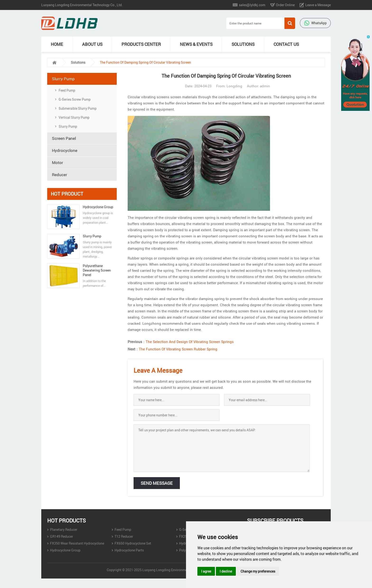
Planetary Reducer (64, 529)
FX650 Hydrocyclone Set (133, 543)
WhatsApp (315, 23)
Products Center (141, 44)
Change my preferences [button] (258, 571)
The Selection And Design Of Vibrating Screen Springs (190, 342)
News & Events (196, 44)
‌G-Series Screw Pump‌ (75, 99)
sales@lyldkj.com (252, 5)
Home (57, 44)
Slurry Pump (68, 126)
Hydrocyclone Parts (129, 550)
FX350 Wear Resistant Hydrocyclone (77, 543)
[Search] (255, 23)
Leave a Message (318, 5)
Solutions (243, 44)
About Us (92, 44)
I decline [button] (226, 571)
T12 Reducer (124, 536)
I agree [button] (206, 571)
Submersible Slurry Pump (78, 108)
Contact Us (286, 44)
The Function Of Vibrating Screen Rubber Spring (178, 349)
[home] (54, 62)
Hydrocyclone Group (98, 207)
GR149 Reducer (62, 536)
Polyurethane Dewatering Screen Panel (97, 270)
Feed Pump (67, 90)
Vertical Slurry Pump (74, 117)
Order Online (285, 5)
